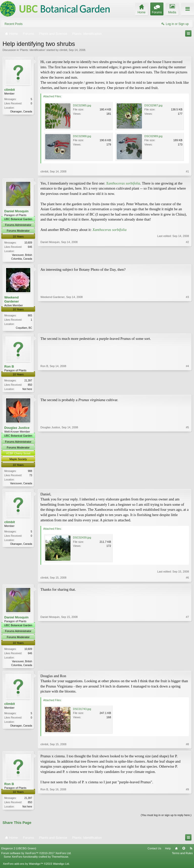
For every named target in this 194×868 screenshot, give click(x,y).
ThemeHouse (60, 859)
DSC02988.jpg (82, 136)
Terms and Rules (182, 856)
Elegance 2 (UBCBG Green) (19, 851)
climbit (63, 50)
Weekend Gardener (12, 300)
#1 (187, 171)
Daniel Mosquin (16, 211)
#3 (187, 328)
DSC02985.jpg (82, 105)
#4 (187, 390)
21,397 (28, 382)
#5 (187, 484)
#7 (187, 666)
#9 (187, 809)
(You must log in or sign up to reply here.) (166, 818)
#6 (187, 580)
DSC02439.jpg (82, 540)
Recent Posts (14, 24)
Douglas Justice (17, 429)
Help (168, 851)
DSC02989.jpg (154, 136)
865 (30, 316)
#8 (187, 747)
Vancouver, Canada (21, 485)
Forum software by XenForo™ (36, 856)
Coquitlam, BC (24, 328)
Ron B (9, 367)
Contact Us (154, 851)
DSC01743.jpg (82, 711)
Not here (27, 390)
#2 (187, 258)
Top (184, 851)
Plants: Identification (33, 50)
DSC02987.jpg (154, 105)
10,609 (28, 243)
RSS (191, 851)
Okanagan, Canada (21, 112)
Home (176, 851)
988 (30, 473)
